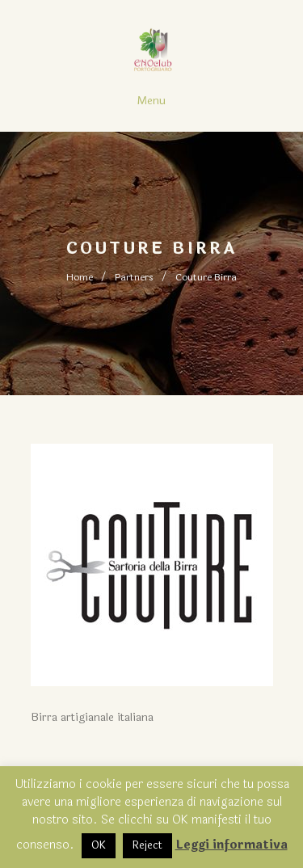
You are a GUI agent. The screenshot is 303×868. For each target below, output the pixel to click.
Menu (151, 101)
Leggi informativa (231, 845)
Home (80, 277)
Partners (134, 277)
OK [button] (99, 845)
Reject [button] (147, 845)
